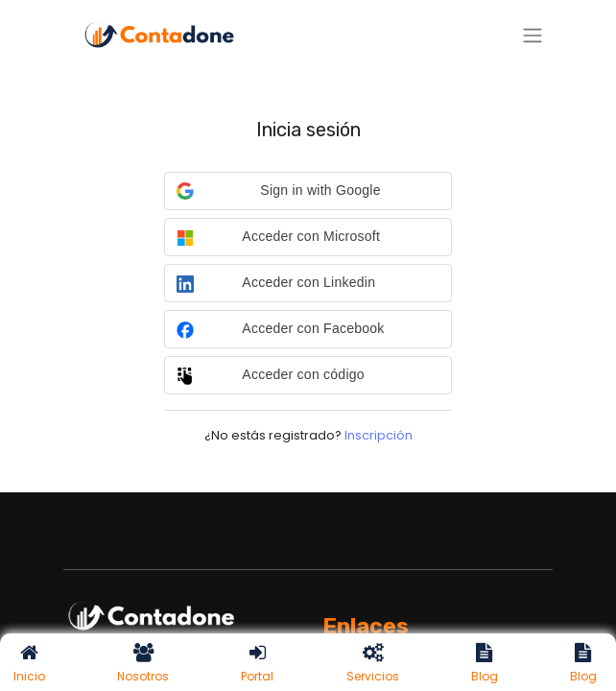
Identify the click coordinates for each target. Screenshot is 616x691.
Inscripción (379, 435)
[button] (308, 191)
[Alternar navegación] (533, 35)
